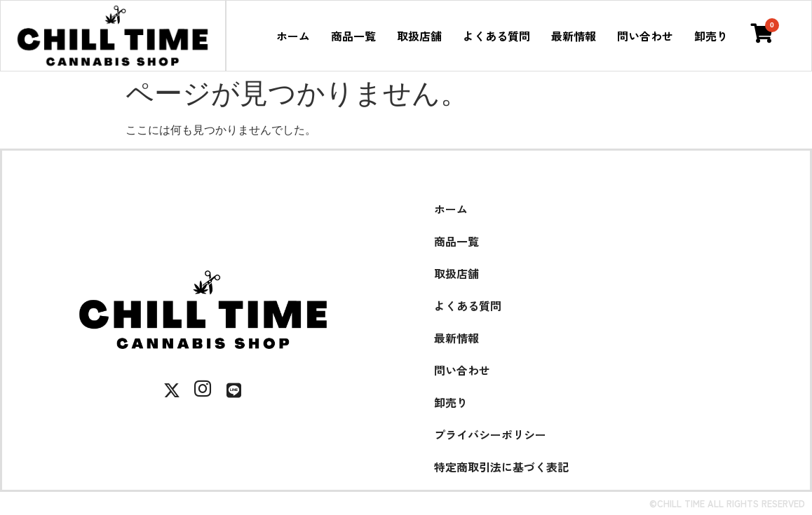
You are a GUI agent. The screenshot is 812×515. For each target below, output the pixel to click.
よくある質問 (496, 36)
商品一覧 (353, 36)
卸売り (711, 36)
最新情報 (574, 36)
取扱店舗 (419, 36)
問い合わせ (645, 36)
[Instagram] (203, 390)
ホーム (293, 36)
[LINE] (234, 390)
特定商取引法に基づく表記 (501, 467)
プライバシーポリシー (490, 434)
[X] (172, 390)
